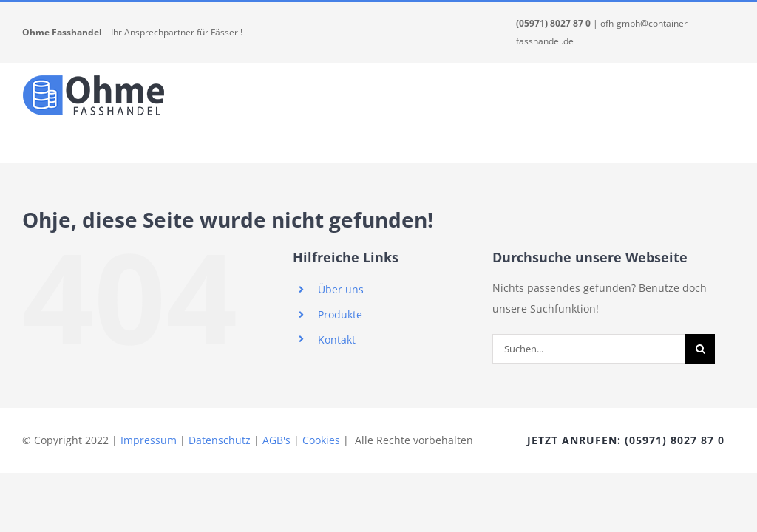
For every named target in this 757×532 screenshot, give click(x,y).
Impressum (149, 440)
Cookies (321, 440)
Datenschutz (220, 440)
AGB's (276, 440)
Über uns (341, 289)
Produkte (340, 314)
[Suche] (700, 349)
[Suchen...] (589, 349)
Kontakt (337, 340)
